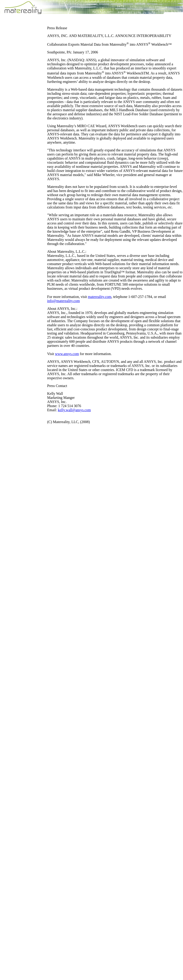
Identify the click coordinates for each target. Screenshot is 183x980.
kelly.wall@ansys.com (74, 410)
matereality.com (100, 297)
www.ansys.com (67, 354)
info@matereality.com (63, 301)
